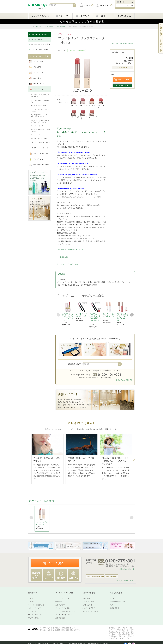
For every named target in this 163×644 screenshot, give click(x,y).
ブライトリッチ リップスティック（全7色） (40, 96)
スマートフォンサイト (90, 611)
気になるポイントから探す (41, 44)
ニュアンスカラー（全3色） (39, 106)
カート (112, 598)
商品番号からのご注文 (118, 602)
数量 (113, 74)
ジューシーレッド (84, 114)
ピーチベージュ (93, 114)
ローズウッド (75, 102)
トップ (30, 26)
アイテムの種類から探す (40, 49)
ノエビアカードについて (64, 615)
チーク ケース (36, 135)
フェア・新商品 (34, 618)
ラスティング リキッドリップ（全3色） (40, 110)
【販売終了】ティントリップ (40, 148)
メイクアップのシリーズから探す (45, 26)
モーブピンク (84, 102)
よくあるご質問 (88, 602)
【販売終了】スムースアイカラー (40, 143)
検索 (120, 364)
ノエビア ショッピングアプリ (66, 611)
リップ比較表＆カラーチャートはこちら (71, 250)
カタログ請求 (60, 605)
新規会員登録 (114, 608)
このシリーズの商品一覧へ (124, 44)
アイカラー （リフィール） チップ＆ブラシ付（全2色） (40, 121)
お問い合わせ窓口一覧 (124, 380)
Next (132, 315)
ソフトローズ (75, 114)
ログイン (113, 605)
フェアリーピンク (102, 103)
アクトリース (61, 26)
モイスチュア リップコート (39, 139)
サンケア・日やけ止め (36, 605)
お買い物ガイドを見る (127, 581)
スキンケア (32, 598)
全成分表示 (64, 257)
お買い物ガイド (88, 598)
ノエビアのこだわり (62, 598)
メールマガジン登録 (62, 608)
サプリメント (33, 611)
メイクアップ (33, 602)
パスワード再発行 (89, 608)
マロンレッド (93, 102)
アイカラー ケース (37, 126)
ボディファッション (35, 615)
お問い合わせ (87, 605)
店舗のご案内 (60, 618)
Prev (58, 315)
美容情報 (59, 602)
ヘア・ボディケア (35, 608)
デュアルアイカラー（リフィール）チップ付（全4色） (40, 116)
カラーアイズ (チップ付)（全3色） (40, 101)
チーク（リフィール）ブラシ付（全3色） (40, 130)
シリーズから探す (38, 39)
